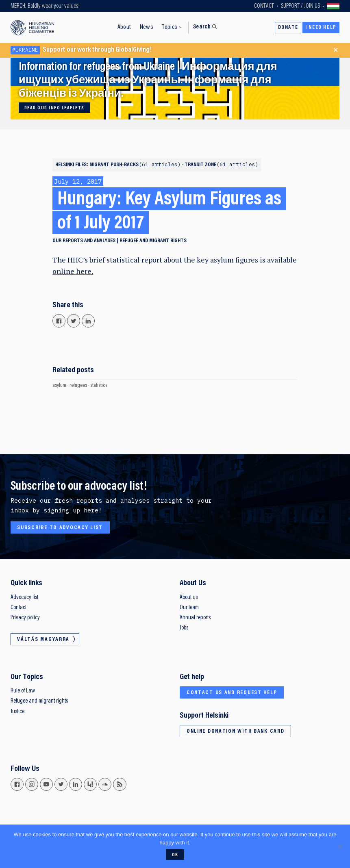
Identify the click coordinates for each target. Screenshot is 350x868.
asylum (59, 386)
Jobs (184, 628)
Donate (288, 28)
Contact (264, 6)
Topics (170, 27)
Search (202, 27)
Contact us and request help (232, 693)
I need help (321, 28)
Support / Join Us (300, 6)
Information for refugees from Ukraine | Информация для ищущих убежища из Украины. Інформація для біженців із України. (148, 81)
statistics (99, 386)
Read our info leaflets (54, 108)
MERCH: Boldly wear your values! (45, 6)
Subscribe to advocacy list (60, 528)
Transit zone (222, 165)
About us (189, 598)
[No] (340, 846)
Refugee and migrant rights (153, 241)
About (124, 27)
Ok (175, 855)
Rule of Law (23, 691)
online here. (73, 271)
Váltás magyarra (333, 6)
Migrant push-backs (136, 165)
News (147, 27)
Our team (189, 608)
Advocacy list (24, 598)
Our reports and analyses (84, 241)
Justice (17, 712)
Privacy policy (25, 618)
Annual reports (195, 618)
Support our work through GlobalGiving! (81, 50)
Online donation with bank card (236, 731)
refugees (78, 386)
